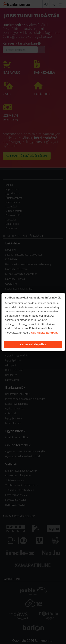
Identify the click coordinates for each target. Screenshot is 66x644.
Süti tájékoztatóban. (45, 333)
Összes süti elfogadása (33, 344)
